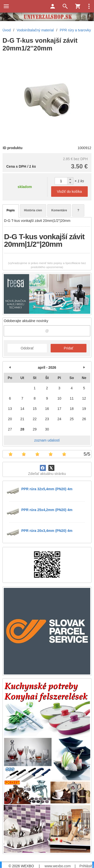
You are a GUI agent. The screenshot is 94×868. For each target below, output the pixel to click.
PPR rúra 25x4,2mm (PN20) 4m (47, 510)
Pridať (69, 348)
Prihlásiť (86, 866)
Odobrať (27, 348)
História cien (33, 210)
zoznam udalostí (47, 440)
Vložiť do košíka (69, 192)
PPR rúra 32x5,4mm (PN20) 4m (47, 489)
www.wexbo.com (58, 866)
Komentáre (59, 210)
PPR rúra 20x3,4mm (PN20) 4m (47, 531)
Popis (11, 210)
